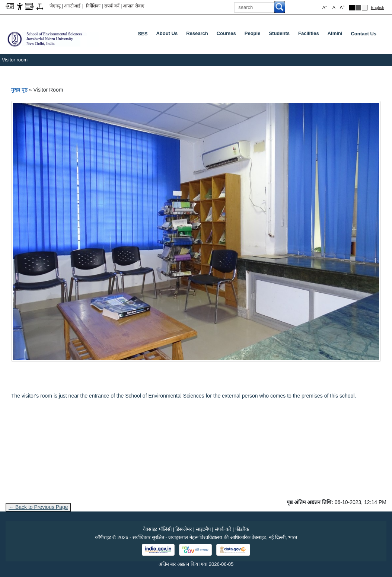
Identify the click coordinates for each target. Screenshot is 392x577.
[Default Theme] (365, 8)
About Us (168, 35)
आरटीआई (72, 6)
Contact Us (364, 34)
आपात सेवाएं (133, 6)
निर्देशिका (93, 6)
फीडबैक (242, 529)
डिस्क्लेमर (184, 529)
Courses (228, 35)
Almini (337, 35)
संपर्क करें (112, 6)
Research (199, 35)
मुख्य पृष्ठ (19, 90)
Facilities (310, 35)
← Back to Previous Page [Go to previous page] (38, 507)
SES (143, 34)
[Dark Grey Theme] (358, 8)
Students (281, 35)
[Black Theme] (352, 8)
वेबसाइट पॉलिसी (157, 529)
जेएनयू (55, 6)
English (377, 7)
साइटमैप (203, 529)
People (254, 35)
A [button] (342, 7)
